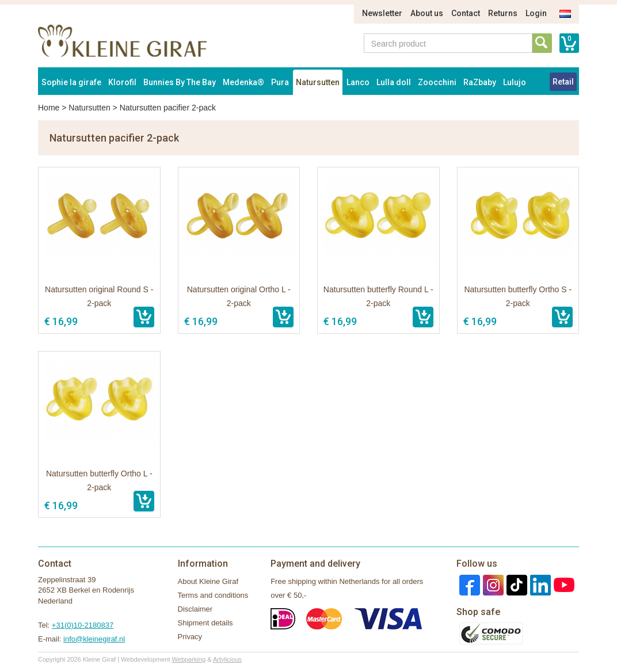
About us (427, 13)
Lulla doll (394, 82)
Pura (280, 82)
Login (536, 13)
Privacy (190, 637)
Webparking (189, 659)
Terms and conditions (213, 595)
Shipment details (205, 623)
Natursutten (318, 82)
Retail (563, 82)
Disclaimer (195, 609)
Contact (466, 13)
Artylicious (227, 659)
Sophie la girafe (71, 82)
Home (49, 108)
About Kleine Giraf (208, 581)
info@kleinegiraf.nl (94, 639)
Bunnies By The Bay (180, 82)
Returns (503, 13)
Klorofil (122, 82)
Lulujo (515, 82)
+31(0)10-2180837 (83, 625)
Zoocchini (437, 82)
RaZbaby (480, 82)
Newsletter (382, 13)
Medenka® (243, 82)
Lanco (358, 82)
